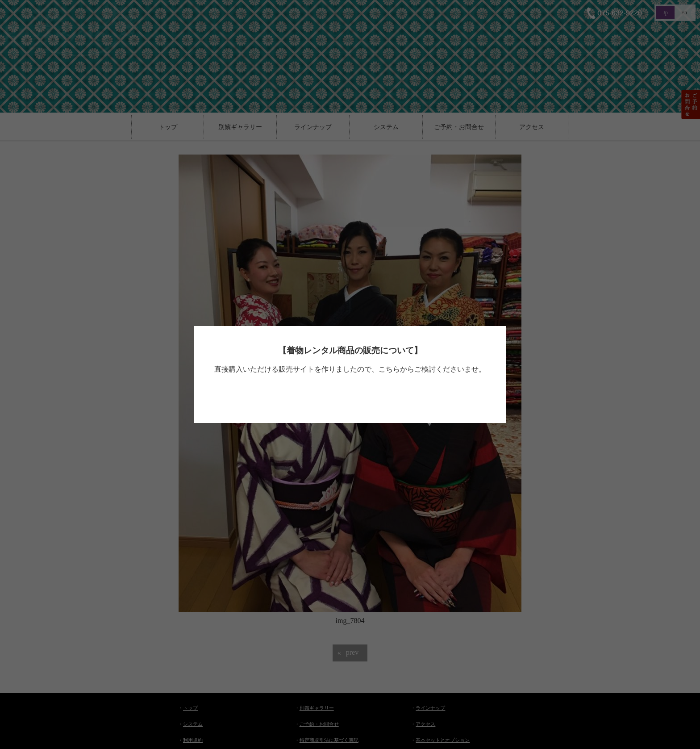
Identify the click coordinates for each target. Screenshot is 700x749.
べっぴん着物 (348, 395)
